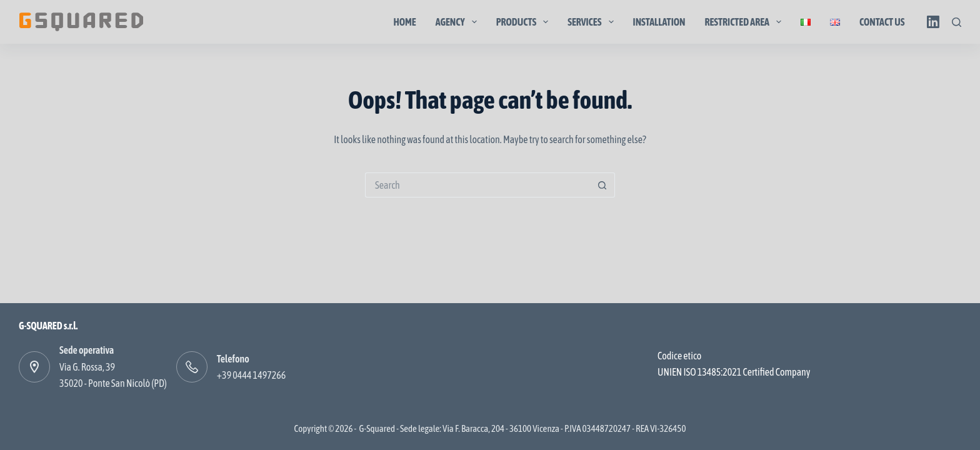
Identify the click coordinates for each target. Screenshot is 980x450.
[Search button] (602, 185)
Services (593, 22)
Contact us (882, 22)
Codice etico (679, 356)
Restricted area (746, 22)
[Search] (957, 22)
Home (404, 22)
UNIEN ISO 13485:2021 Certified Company (734, 372)
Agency (459, 22)
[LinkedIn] (933, 22)
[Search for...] (477, 185)
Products (525, 22)
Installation (659, 22)
